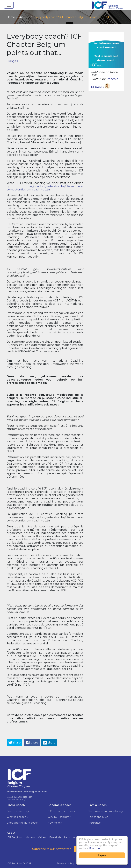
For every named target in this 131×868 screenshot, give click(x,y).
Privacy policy (65, 864)
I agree (102, 855)
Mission (30, 837)
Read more (96, 848)
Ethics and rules (98, 817)
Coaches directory (18, 811)
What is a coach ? (17, 817)
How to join (55, 823)
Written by (98, 79)
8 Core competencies (61, 811)
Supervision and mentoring (106, 811)
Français (12, 61)
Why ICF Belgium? (59, 817)
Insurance (95, 823)
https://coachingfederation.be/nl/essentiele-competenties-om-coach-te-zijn (45, 188)
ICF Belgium (14, 837)
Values (42, 837)
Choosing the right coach (23, 823)
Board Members (60, 837)
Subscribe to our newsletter (52, 849)
